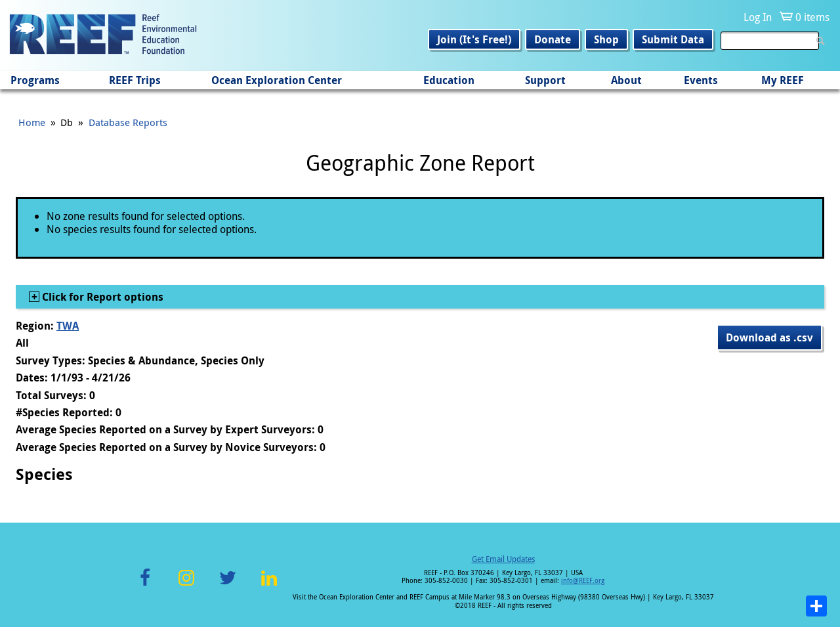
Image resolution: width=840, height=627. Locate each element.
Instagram (186, 585)
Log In (758, 17)
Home (32, 122)
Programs (35, 80)
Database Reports (128, 122)
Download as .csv (769, 337)
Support (545, 80)
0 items (812, 17)
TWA (68, 326)
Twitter (228, 585)
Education (449, 80)
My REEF (783, 80)
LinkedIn (269, 585)
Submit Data (673, 39)
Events (701, 80)
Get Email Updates (503, 559)
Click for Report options (101, 297)
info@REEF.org (583, 581)
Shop (606, 39)
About (626, 80)
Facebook (145, 585)
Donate (553, 39)
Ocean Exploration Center (277, 80)
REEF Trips (135, 80)
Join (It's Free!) (474, 39)
